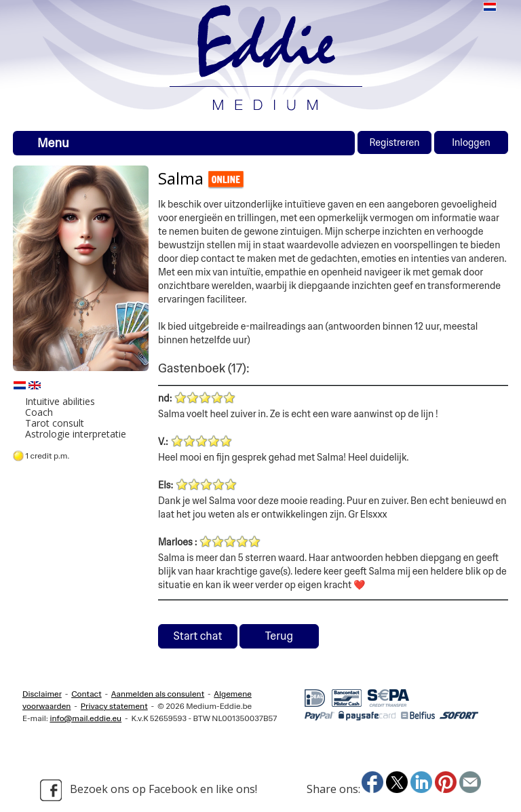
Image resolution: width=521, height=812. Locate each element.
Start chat (198, 636)
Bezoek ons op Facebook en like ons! (149, 790)
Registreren (394, 142)
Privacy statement (114, 706)
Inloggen (471, 142)
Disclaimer (42, 694)
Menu (53, 143)
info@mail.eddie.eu (85, 718)
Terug (279, 636)
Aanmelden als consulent (158, 694)
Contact (86, 694)
